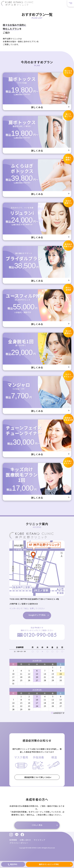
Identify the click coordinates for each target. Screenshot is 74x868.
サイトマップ (39, 840)
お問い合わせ (25, 840)
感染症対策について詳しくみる (37, 777)
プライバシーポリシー (19, 843)
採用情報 (13, 840)
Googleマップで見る (37, 621)
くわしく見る (37, 825)
